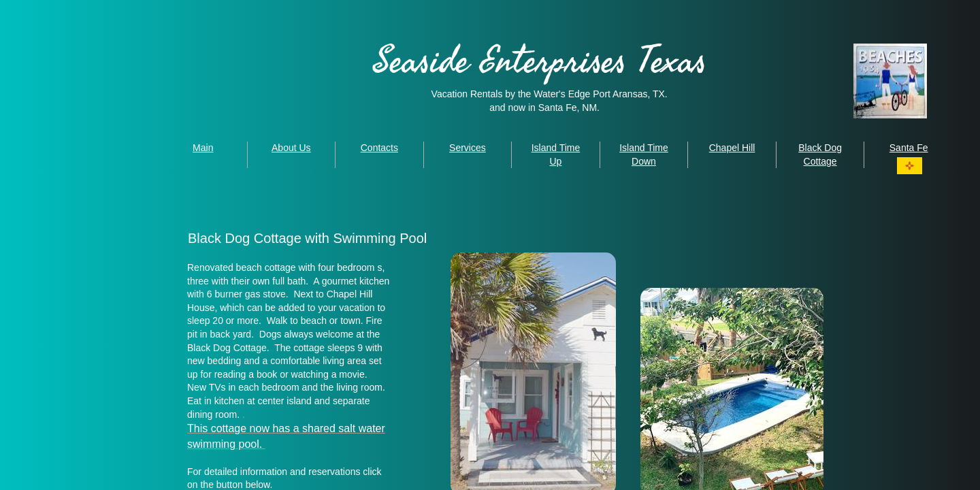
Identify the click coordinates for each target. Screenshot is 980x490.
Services (468, 148)
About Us (291, 148)
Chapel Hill (732, 148)
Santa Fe (909, 148)
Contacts (379, 148)
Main (203, 148)
